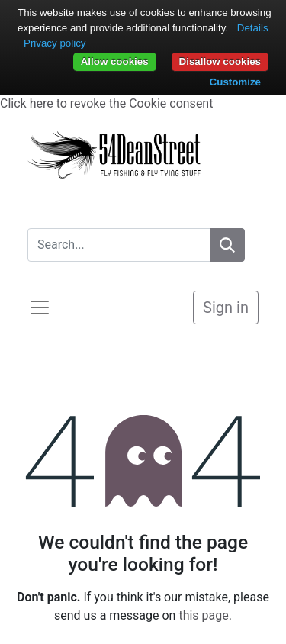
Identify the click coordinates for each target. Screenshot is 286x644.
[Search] (227, 245)
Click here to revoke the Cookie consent (106, 103)
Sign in (226, 308)
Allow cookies (115, 61)
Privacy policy (55, 43)
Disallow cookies (220, 61)
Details (253, 28)
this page (203, 615)
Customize (235, 82)
